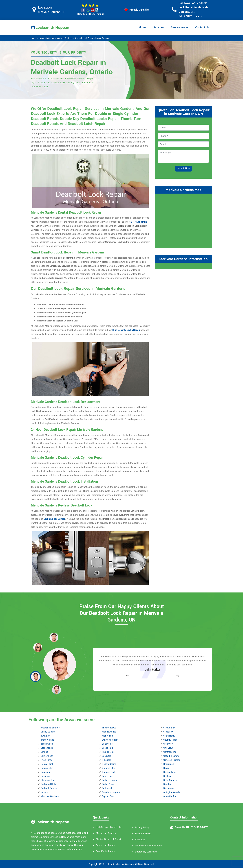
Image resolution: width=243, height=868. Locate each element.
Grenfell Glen (109, 768)
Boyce (166, 768)
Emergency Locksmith (146, 852)
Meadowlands (109, 732)
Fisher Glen (108, 784)
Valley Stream (48, 732)
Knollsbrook (108, 752)
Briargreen (169, 764)
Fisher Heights (109, 780)
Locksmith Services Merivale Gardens (55, 38)
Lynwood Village (110, 740)
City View (168, 748)
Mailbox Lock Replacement (149, 846)
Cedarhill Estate (171, 756)
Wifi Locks (140, 840)
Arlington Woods (172, 792)
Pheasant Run (48, 780)
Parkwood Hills (48, 784)
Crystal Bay (169, 728)
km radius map (183, 220)
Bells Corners (170, 780)
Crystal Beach (109, 796)
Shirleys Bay (47, 756)
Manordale (107, 736)
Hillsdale (106, 760)
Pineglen (45, 776)
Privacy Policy (142, 828)
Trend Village (47, 740)
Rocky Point (47, 764)
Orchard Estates (49, 788)
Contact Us (202, 27)
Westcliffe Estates (50, 728)
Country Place (170, 740)
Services (159, 27)
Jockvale (106, 756)
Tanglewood (47, 744)
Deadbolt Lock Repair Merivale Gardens (92, 38)
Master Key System (106, 833)
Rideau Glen (47, 768)
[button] (56, 690)
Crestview (168, 732)
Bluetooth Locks (143, 834)
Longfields (107, 744)
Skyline (44, 752)
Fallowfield (108, 788)
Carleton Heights (172, 760)
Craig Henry (169, 736)
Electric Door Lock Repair (109, 839)
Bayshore (168, 784)
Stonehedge (47, 748)
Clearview (168, 744)
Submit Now (183, 168)
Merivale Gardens (50, 796)
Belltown (168, 776)
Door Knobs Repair (105, 851)
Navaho (45, 792)
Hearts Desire (109, 764)
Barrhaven (168, 788)
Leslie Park (108, 748)
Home (143, 27)
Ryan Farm (46, 760)
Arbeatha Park (170, 796)
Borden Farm (170, 772)
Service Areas (180, 27)
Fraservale (107, 776)
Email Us (180, 827)
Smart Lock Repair (105, 845)
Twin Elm (45, 736)
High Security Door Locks (109, 827)
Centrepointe (170, 752)
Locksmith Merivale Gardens (119, 864)
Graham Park (109, 772)
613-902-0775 (190, 16)
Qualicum (46, 772)
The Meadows (109, 728)
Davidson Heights (111, 792)
